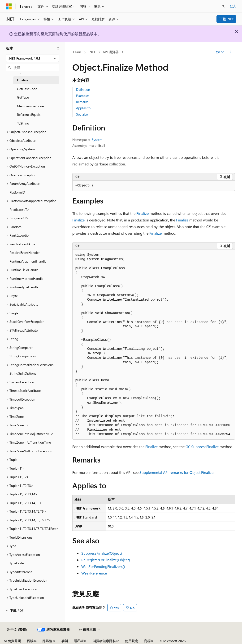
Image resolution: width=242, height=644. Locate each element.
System (97, 140)
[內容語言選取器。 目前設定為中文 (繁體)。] (17, 630)
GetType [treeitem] (23, 97)
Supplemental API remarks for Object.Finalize (176, 472)
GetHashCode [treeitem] (27, 89)
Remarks (82, 102)
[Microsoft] (9, 6)
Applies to (83, 108)
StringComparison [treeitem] (23, 356)
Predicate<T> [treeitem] (19, 210)
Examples (83, 96)
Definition (83, 89)
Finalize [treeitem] (23, 80)
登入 (233, 6)
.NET (92, 52)
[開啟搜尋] (223, 6)
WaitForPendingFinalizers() (103, 566)
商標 (147, 641)
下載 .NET (227, 19)
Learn (77, 52)
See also (82, 114)
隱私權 (79, 641)
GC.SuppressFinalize (202, 447)
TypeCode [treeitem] (17, 563)
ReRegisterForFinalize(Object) (106, 560)
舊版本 (32, 641)
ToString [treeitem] (23, 123)
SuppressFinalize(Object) (102, 553)
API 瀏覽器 (111, 52)
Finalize (143, 213)
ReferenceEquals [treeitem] (29, 115)
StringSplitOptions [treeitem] (23, 373)
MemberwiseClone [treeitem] (30, 106)
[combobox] (32, 58)
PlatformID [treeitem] (17, 192)
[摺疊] (58, 48)
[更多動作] (231, 52)
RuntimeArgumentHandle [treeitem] (28, 261)
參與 (65, 641)
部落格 (47, 641)
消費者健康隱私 (104, 641)
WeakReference (94, 573)
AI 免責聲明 (12, 641)
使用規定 (132, 641)
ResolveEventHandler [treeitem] (25, 253)
